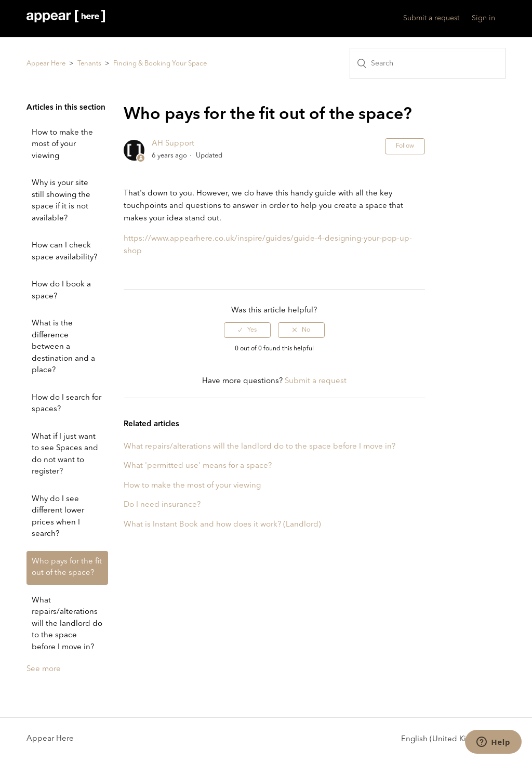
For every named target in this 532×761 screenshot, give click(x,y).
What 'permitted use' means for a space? (198, 466)
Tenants (89, 64)
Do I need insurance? (162, 505)
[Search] (428, 63)
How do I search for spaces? (66, 404)
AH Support (173, 144)
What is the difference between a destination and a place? (63, 347)
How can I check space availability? (64, 252)
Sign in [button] (483, 18)
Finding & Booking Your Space (160, 64)
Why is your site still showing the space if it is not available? (61, 201)
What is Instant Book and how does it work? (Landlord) (222, 525)
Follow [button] (405, 146)
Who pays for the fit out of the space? (67, 568)
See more (44, 669)
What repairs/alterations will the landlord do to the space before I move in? (67, 624)
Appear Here (46, 64)
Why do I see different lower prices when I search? (58, 517)
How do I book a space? (61, 291)
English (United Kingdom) (449, 739)
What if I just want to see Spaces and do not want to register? (65, 455)
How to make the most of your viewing (62, 145)
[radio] (247, 330)
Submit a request (431, 18)
